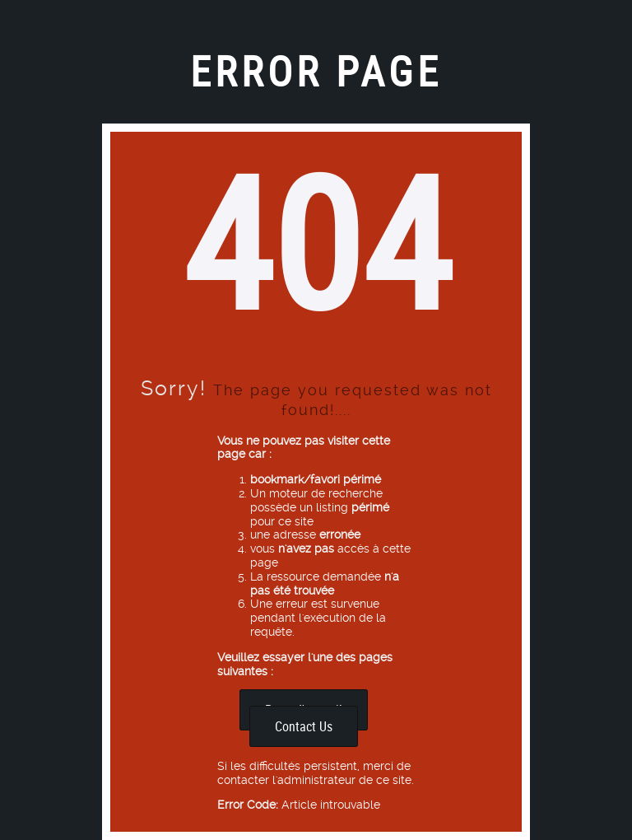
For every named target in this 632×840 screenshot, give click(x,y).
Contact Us (304, 726)
